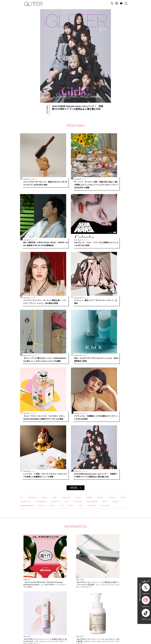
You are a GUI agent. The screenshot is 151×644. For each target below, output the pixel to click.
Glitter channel (73, 471)
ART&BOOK (34, 259)
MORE (74, 250)
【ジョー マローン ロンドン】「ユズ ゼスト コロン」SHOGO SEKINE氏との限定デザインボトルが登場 (33, 236)
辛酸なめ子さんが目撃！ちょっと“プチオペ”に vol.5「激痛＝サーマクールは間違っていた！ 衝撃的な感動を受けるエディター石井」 (112, 528)
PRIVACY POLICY (104, 633)
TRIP (102, 267)
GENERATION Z (89, 4)
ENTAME (96, 259)
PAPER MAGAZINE (42, 267)
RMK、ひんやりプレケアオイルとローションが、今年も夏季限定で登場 (116, 199)
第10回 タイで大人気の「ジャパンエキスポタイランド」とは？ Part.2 (75, 528)
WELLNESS (25, 271)
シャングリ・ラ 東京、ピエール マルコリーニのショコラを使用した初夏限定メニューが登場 (89, 236)
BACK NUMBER (85, 633)
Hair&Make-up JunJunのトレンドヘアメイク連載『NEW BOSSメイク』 (39, 528)
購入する (99, 610)
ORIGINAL (25, 267)
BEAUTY (47, 259)
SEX (82, 267)
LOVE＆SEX (95, 264)
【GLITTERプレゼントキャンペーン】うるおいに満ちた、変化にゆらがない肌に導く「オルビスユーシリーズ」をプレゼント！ (73, 376)
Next (121, 440)
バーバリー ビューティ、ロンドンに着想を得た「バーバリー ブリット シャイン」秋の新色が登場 (33, 199)
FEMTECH (122, 259)
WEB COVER (114, 267)
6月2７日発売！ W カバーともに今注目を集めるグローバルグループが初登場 (109, 376)
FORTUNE (76, 4)
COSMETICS (71, 259)
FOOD (23, 264)
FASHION (108, 259)
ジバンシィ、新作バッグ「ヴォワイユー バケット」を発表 (61, 199)
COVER (84, 259)
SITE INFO (28, 633)
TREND (91, 267)
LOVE (83, 264)
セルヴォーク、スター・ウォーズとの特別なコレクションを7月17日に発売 (116, 162)
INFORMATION (55, 264)
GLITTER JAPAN (123, 633)
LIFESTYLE (71, 264)
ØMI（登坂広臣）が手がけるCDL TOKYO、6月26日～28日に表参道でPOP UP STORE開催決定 (88, 162)
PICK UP (71, 267)
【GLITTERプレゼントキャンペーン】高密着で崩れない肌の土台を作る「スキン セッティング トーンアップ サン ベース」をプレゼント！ (109, 335)
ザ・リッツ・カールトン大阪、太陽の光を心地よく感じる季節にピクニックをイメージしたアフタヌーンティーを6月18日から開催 (61, 162)
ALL (22, 259)
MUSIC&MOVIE (111, 264)
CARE (58, 259)
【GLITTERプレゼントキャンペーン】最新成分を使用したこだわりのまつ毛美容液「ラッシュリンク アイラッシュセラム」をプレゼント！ (73, 335)
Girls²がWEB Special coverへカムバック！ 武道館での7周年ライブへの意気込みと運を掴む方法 (116, 236)
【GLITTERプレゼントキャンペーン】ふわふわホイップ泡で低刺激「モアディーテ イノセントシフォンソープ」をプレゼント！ (37, 376)
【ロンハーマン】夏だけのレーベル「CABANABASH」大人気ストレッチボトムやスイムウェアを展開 (89, 199)
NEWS (57, 4)
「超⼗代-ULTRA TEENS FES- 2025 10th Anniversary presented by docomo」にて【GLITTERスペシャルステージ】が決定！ (37, 335)
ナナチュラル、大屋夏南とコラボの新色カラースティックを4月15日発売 (61, 236)
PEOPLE (59, 267)
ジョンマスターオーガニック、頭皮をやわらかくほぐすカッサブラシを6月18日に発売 (33, 162)
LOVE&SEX (66, 4)
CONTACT (47, 633)
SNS (66, 633)
